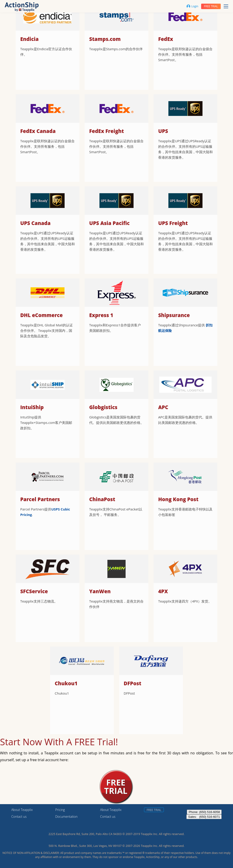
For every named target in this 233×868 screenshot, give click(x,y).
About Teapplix (22, 810)
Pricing (60, 810)
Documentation (66, 817)
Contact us (19, 817)
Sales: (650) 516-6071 (204, 817)
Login (192, 6)
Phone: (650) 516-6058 (204, 812)
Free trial (211, 6)
